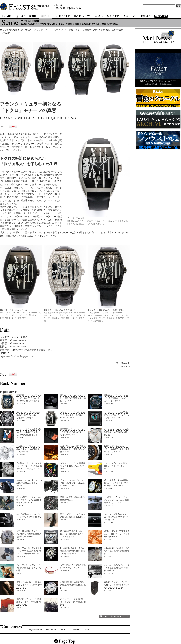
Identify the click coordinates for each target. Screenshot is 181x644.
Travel (86, 630)
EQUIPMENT (25, 30)
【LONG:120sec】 (150, 84)
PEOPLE (65, 630)
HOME (3, 30)
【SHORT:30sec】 (166, 84)
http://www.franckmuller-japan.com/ (17, 356)
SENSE (12, 30)
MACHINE (51, 630)
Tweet (3, 127)
